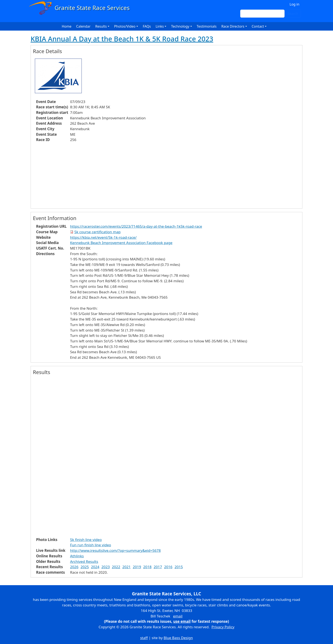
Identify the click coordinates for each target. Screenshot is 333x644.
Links (160, 26)
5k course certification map (97, 232)
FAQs (147, 26)
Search (293, 14)
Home (67, 26)
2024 (95, 567)
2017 (158, 567)
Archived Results (84, 561)
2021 (126, 567)
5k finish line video (86, 540)
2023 (106, 567)
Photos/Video (125, 26)
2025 (85, 567)
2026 (74, 567)
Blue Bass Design (178, 638)
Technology (180, 26)
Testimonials (207, 26)
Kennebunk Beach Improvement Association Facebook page (121, 243)
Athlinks (77, 556)
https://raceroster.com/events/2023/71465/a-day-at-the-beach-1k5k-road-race (136, 226)
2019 (137, 567)
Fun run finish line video (91, 545)
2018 (147, 567)
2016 (168, 567)
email (178, 616)
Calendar (83, 26)
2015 (179, 567)
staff (144, 638)
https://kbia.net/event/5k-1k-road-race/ (103, 237)
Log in (295, 4)
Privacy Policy (223, 627)
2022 (116, 567)
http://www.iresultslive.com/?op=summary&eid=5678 (115, 550)
